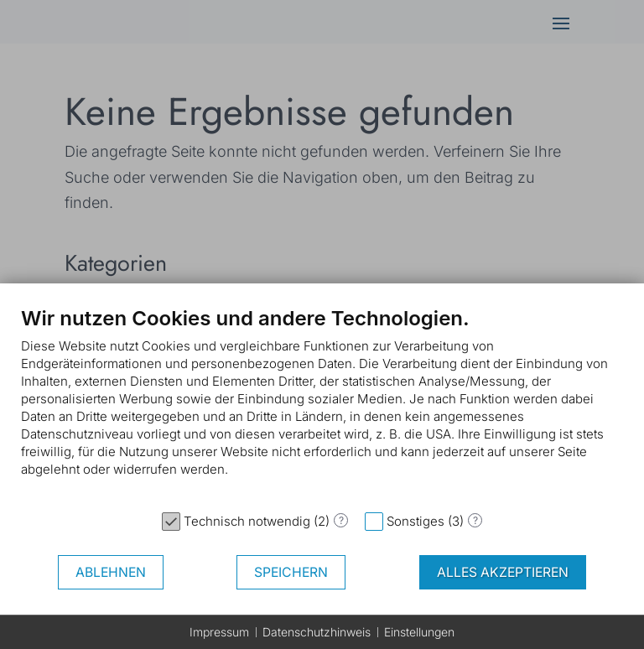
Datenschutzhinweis (317, 632)
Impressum (219, 632)
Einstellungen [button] (419, 632)
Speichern (291, 572)
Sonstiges (415, 521)
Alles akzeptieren (503, 572)
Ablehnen (111, 572)
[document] (322, 404)
